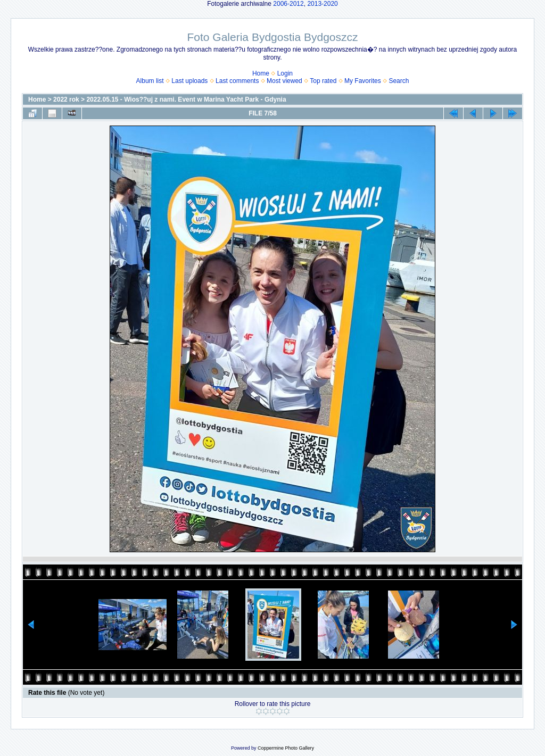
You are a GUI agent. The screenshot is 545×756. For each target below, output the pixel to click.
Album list (150, 81)
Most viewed (284, 81)
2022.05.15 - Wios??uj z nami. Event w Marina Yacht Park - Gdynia (186, 99)
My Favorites (363, 81)
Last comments (237, 81)
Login (285, 73)
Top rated (323, 81)
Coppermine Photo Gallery (286, 748)
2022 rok (66, 99)
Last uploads (189, 81)
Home (261, 73)
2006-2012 (288, 4)
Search (399, 81)
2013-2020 (322, 4)
